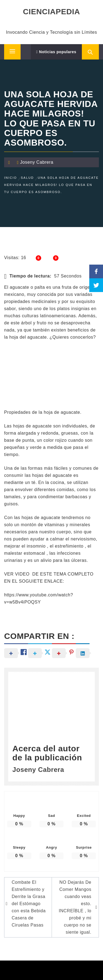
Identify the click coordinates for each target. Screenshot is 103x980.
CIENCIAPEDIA (52, 12)
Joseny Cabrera (37, 162)
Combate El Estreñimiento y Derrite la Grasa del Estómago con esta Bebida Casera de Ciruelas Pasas (29, 904)
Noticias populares (56, 52)
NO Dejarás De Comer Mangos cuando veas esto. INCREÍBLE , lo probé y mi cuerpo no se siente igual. (75, 907)
